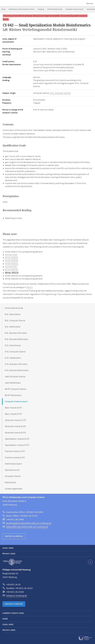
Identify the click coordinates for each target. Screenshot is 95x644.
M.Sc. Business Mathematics (17, 370)
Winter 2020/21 (12, 264)
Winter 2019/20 (12, 261)
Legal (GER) (8, 548)
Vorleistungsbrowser (14, 489)
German (90, 4)
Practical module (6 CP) (15, 458)
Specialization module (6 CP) (17, 439)
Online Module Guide (55, 9)
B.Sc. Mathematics (13, 327)
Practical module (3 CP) (15, 451)
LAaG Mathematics (13, 383)
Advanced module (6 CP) (15, 426)
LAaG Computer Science (15, 377)
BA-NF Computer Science (15, 389)
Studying (41, 9)
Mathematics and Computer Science (22, 9)
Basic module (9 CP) (13, 414)
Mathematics (10, 483)
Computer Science (13, 476)
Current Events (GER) (13, 613)
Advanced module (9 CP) (15, 433)
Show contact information (90, 562)
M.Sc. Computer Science (60, 93)
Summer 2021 (11, 267)
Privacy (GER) (9, 554)
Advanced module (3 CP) (15, 420)
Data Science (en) (12, 470)
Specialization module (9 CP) (17, 445)
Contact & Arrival (14, 536)
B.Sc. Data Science (13, 314)
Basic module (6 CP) (13, 408)
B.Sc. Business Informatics (16, 333)
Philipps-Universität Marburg (13, 562)
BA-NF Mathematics (13, 395)
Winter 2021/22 (12, 270)
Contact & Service (14, 604)
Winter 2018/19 (12, 258)
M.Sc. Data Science (13, 346)
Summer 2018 (11, 255)
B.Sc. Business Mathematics (17, 339)
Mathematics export (13, 464)
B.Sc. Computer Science (15, 321)
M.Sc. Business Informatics (16, 364)
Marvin (30, 287)
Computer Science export (74, 9)
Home (3, 9)
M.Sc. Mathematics (13, 358)
